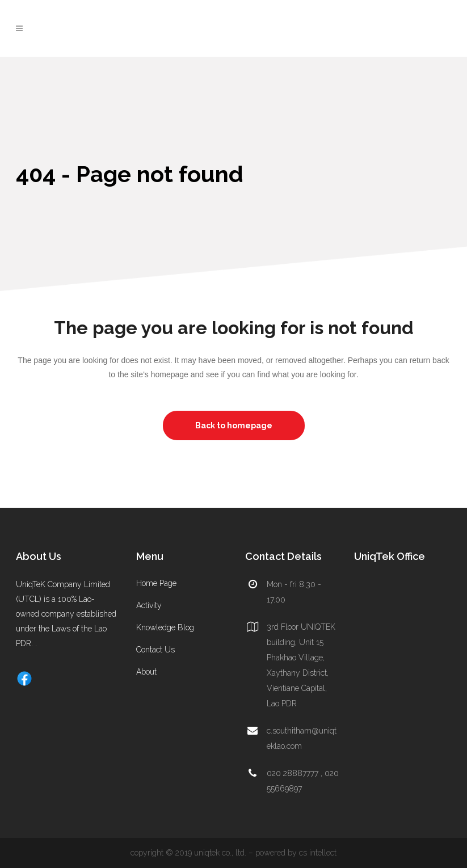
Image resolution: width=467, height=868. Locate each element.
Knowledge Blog (165, 627)
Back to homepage (234, 425)
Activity (149, 605)
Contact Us (155, 650)
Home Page (156, 583)
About (146, 672)
